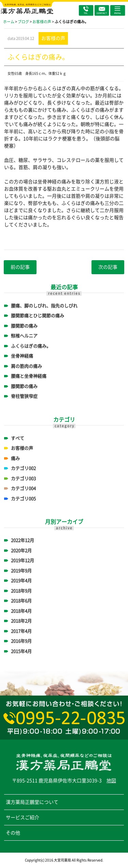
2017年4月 (21, 631)
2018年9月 (21, 591)
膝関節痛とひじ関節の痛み (38, 316)
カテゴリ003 (23, 479)
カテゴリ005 (23, 499)
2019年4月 (21, 581)
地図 (111, 781)
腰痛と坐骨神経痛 (29, 376)
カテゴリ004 (23, 488)
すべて (18, 438)
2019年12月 (23, 561)
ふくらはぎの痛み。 (31, 346)
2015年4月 (21, 651)
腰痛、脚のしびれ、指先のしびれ (44, 306)
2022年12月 (23, 540)
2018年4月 (21, 611)
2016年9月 (21, 641)
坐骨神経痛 (22, 356)
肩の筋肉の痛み (26, 366)
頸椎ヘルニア (24, 336)
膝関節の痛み (24, 326)
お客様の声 (22, 448)
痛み (15, 458)
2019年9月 (21, 571)
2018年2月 (21, 621)
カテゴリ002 (23, 468)
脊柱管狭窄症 (24, 396)
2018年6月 (21, 601)
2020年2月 (21, 551)
